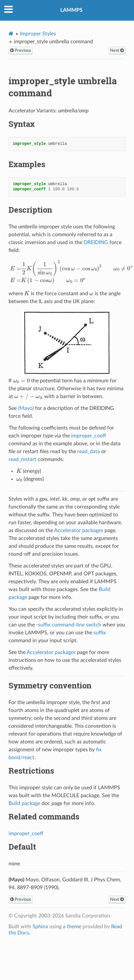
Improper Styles (38, 34)
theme (74, 927)
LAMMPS (71, 10)
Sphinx (40, 927)
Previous (21, 50)
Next (117, 50)
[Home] (11, 34)
